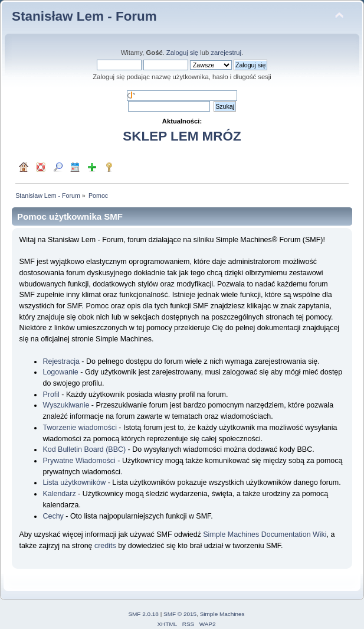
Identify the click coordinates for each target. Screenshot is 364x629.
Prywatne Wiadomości (79, 461)
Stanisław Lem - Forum (84, 16)
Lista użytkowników (74, 483)
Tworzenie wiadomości (79, 428)
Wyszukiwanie (66, 405)
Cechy (53, 516)
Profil (51, 395)
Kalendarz (59, 494)
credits (105, 546)
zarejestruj (226, 53)
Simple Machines (222, 614)
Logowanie (60, 372)
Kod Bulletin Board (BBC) (84, 449)
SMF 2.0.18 (143, 614)
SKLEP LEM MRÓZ (182, 136)
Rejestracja (61, 361)
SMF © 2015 (180, 614)
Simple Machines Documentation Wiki (265, 535)
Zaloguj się (182, 53)
